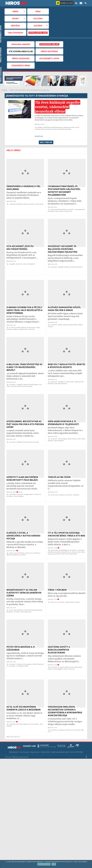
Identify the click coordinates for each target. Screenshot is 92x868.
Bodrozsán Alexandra (61, 380)
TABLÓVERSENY (16, 33)
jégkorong (51, 547)
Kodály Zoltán (24, 327)
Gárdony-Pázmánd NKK (70, 322)
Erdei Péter (32, 327)
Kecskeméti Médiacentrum (66, 658)
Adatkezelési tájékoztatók (60, 740)
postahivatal (51, 211)
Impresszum (35, 740)
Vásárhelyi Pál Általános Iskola (18, 204)
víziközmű (74, 266)
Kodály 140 (16, 327)
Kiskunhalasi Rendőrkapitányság (53, 127)
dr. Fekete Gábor (69, 378)
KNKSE (60, 322)
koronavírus (68, 719)
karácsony (72, 659)
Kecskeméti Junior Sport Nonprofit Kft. (66, 547)
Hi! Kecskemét (39, 204)
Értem (54, 864)
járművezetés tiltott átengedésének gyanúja (58, 129)
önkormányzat (62, 434)
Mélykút (40, 127)
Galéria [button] (38, 26)
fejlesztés (80, 266)
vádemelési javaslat (69, 127)
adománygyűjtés (58, 659)
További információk (44, 864)
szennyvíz (61, 719)
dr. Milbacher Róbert (22, 656)
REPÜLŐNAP (79, 740)
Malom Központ (72, 434)
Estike (11, 546)
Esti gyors (77, 594)
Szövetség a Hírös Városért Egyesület (22, 383)
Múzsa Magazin (24, 713)
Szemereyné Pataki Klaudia (59, 209)
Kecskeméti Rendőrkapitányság (33, 602)
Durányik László (14, 713)
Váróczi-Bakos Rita (26, 603)
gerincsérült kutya (19, 546)
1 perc (56, 594)
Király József (68, 211)
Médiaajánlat (13, 740)
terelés (53, 489)
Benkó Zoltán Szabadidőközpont (60, 543)
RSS (72, 740)
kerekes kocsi (29, 546)
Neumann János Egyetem (24, 655)
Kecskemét (31, 204)
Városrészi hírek (21, 66)
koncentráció (76, 719)
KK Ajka (37, 437)
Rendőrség (39, 136)
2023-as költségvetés (29, 263)
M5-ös (57, 489)
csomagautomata (80, 209)
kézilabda (19, 437)
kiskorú (43, 129)
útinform (62, 489)
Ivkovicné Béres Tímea (78, 545)
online (11, 602)
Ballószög (67, 266)
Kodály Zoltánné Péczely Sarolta (26, 325)
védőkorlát (76, 489)
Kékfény (16, 26)
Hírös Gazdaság (21, 58)
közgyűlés (12, 263)
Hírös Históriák (49, 51)
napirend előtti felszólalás (31, 381)
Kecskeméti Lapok (49, 58)
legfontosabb (70, 594)
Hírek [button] (15, 12)
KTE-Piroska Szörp (28, 437)
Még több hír (46, 142)
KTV (31, 713)
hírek (52, 594)
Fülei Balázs (13, 488)
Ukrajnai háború (21, 44)
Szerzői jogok (24, 740)
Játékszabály (45, 740)
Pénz (38, 12)
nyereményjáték (59, 436)
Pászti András (60, 211)
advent (66, 659)
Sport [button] (15, 19)
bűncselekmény (18, 602)
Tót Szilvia (17, 603)
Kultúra (38, 19)
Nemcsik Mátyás (19, 490)
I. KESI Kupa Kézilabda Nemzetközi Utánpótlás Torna (66, 544)
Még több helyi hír (13, 725)
